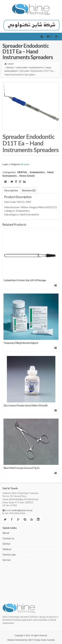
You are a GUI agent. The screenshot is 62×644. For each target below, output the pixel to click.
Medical (7, 549)
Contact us (8, 538)
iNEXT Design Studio (37, 640)
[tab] (11, 190)
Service (7, 560)
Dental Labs (9, 555)
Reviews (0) (29, 190)
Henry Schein (27, 176)
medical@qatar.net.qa (22, 510)
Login (5, 164)
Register (16, 164)
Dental (6, 544)
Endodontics (36, 68)
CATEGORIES (22, 68)
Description (11, 190)
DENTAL (10, 68)
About (6, 533)
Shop (11, 64)
